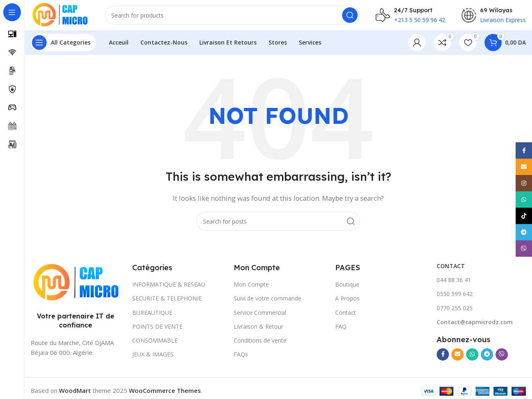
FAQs (241, 357)
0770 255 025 (455, 310)
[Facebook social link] (443, 357)
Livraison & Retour (258, 329)
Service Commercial (260, 315)
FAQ (341, 329)
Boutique (347, 287)
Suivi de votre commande (267, 301)
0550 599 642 (455, 296)
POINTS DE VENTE (157, 329)
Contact (346, 315)
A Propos (347, 301)
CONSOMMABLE (155, 343)
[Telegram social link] (487, 357)
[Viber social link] (502, 357)
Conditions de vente (260, 343)
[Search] (235, 16)
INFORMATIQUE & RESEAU (169, 287)
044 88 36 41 (454, 282)
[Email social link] (458, 357)
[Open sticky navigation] (63, 45)
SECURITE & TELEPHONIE (167, 301)
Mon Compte (251, 287)
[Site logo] (62, 16)
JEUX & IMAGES (153, 357)
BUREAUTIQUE (152, 315)
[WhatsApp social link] (472, 357)
